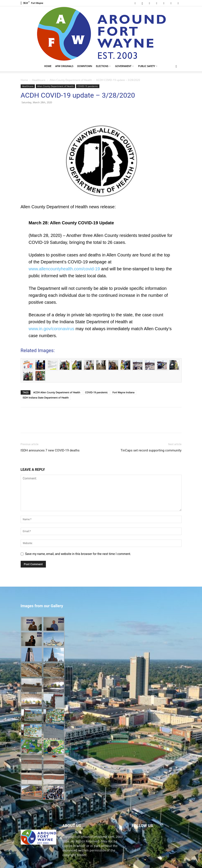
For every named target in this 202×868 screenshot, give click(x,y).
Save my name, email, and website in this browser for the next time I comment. (78, 554)
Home (48, 66)
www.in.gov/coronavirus (52, 329)
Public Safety (148, 66)
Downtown (85, 66)
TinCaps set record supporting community (151, 450)
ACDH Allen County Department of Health (57, 392)
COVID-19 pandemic (88, 86)
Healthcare (39, 80)
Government (124, 66)
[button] (176, 66)
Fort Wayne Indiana (123, 392)
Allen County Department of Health (71, 80)
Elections (103, 66)
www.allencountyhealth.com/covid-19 (64, 269)
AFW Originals (64, 66)
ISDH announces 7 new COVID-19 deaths (50, 450)
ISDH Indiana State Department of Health (46, 398)
